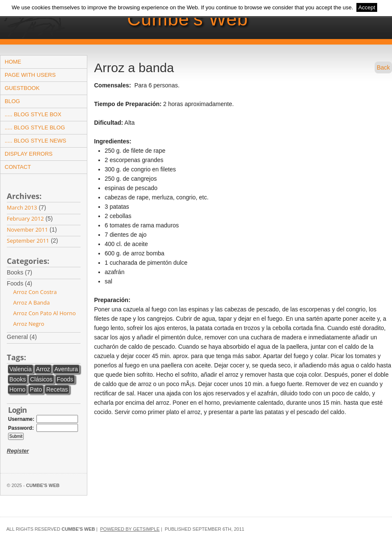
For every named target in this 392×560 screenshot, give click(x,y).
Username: (21, 419)
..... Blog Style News (35, 141)
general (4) (27, 337)
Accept (367, 7)
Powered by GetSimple (130, 529)
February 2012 (25, 218)
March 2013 (22, 207)
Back (383, 67)
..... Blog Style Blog (35, 127)
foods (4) (25, 284)
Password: (21, 428)
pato (36, 389)
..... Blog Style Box (33, 114)
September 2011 (28, 241)
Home (13, 62)
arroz (43, 369)
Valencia (21, 369)
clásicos (41, 379)
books (18, 379)
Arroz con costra (35, 292)
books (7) (25, 273)
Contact (18, 167)
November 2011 (27, 230)
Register (18, 451)
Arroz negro (29, 324)
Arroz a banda (32, 302)
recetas (57, 389)
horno (17, 389)
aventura (66, 369)
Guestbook (22, 88)
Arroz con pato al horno (44, 313)
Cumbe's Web (188, 19)
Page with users (30, 75)
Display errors (29, 154)
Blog (12, 101)
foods (65, 379)
